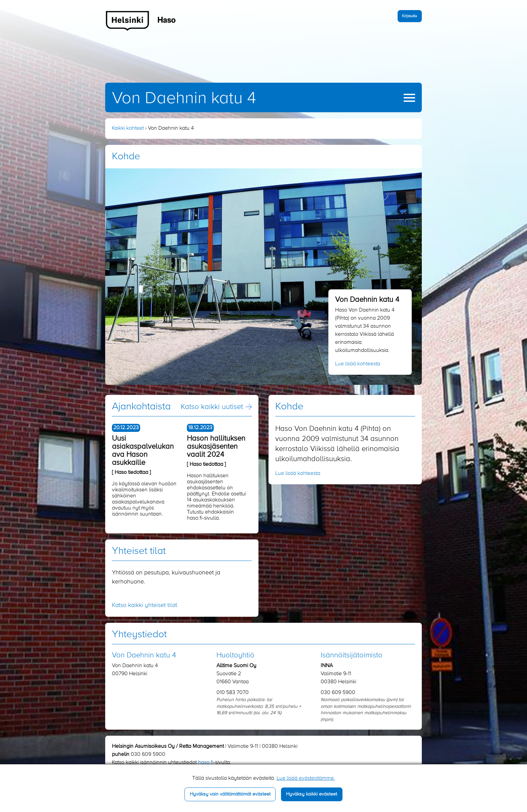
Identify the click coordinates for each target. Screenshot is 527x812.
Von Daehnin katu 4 (184, 98)
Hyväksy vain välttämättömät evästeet (230, 794)
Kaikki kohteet (128, 128)
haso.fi (206, 763)
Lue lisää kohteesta (358, 364)
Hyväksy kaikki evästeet (312, 794)
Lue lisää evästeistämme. (306, 778)
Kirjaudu (410, 16)
